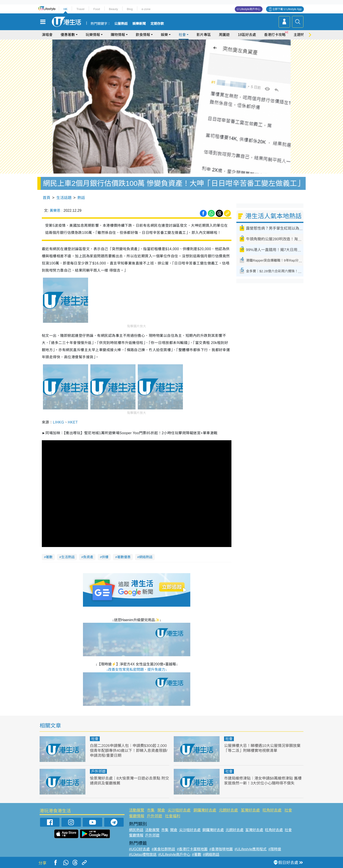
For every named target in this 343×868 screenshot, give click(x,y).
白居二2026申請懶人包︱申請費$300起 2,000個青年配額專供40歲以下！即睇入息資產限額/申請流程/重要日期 (129, 751)
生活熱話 (68, 557)
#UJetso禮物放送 (143, 854)
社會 (182, 35)
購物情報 (118, 35)
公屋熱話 (121, 24)
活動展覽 (137, 810)
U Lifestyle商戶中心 (249, 9)
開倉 (161, 810)
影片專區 (204, 35)
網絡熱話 (146, 557)
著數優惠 (124, 557)
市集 (151, 810)
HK (66, 9)
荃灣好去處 (250, 810)
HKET (73, 422)
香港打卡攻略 (275, 35)
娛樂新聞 (139, 24)
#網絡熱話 (211, 854)
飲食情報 (143, 35)
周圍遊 (224, 35)
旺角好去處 (272, 810)
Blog (130, 9)
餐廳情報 (137, 816)
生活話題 (64, 198)
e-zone (146, 9)
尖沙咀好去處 (179, 810)
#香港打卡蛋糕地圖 (192, 849)
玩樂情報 (93, 35)
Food (97, 9)
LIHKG (58, 422)
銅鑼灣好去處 (205, 810)
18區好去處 (247, 35)
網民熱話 (136, 830)
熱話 (81, 198)
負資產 (88, 557)
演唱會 (47, 35)
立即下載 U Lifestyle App (287, 9)
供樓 (105, 557)
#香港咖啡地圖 (221, 849)
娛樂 (164, 35)
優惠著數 (68, 35)
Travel (80, 9)
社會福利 (173, 816)
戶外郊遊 (98, 771)
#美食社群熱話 (163, 849)
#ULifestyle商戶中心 (174, 854)
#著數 (197, 854)
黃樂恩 (55, 211)
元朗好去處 (228, 810)
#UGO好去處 (139, 849)
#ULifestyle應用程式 (251, 849)
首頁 (47, 198)
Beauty (113, 9)
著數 (49, 557)
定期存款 (157, 24)
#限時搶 (275, 849)
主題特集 (301, 35)
